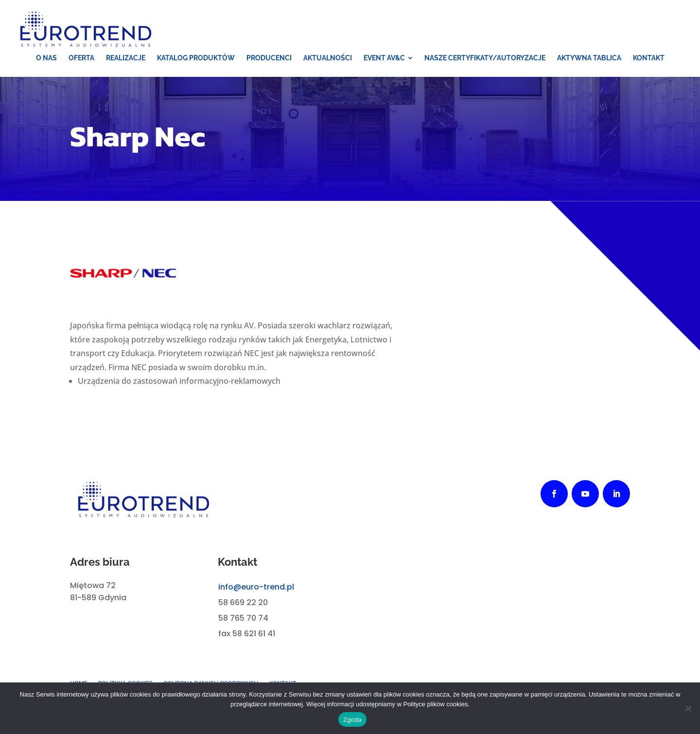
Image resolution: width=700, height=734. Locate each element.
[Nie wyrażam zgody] (688, 708)
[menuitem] (46, 58)
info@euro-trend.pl (256, 587)
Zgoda (352, 720)
